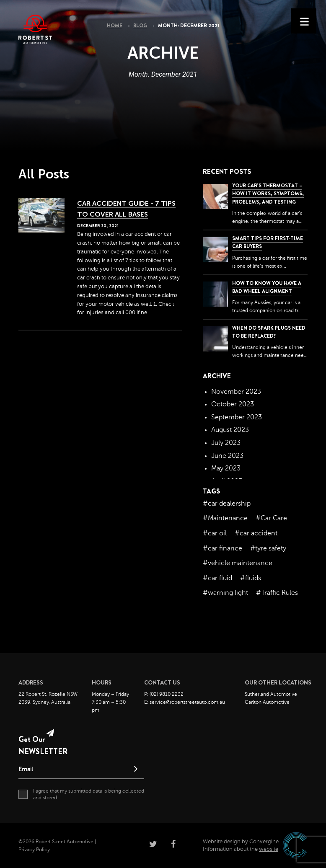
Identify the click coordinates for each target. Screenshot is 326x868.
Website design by (241, 842)
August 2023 (230, 430)
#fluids (251, 578)
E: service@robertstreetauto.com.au (185, 702)
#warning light (225, 593)
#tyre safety (268, 548)
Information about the (241, 849)
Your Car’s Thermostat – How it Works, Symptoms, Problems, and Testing (268, 194)
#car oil (215, 533)
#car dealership (227, 504)
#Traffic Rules (277, 593)
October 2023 (233, 404)
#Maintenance (225, 518)
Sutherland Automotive (271, 694)
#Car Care (271, 518)
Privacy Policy (34, 850)
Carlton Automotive (267, 702)
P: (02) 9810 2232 (164, 694)
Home (115, 26)
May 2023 (226, 468)
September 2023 (237, 417)
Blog (140, 26)
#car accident (256, 533)
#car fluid (217, 578)
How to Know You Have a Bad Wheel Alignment (267, 287)
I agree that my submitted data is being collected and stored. (81, 794)
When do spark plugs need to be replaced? (269, 332)
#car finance (223, 548)
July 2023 (226, 443)
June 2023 (227, 456)
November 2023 (236, 392)
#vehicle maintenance (238, 563)
